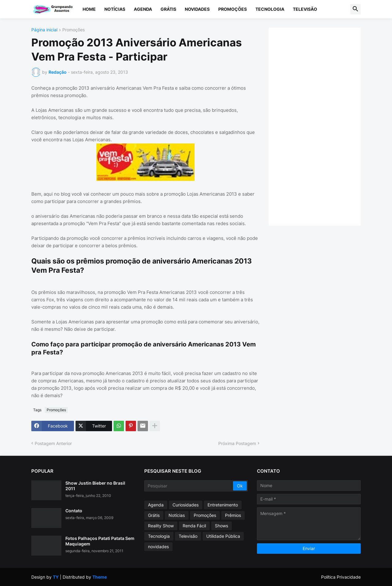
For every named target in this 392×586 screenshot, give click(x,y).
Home (89, 9)
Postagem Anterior (53, 443)
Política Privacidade (341, 577)
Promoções (233, 9)
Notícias (115, 9)
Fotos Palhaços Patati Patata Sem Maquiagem (100, 541)
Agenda (143, 9)
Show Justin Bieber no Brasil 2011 (95, 486)
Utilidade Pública (223, 536)
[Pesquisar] (189, 486)
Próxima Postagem (237, 443)
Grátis (168, 9)
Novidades (197, 9)
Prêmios (233, 515)
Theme (100, 577)
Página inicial (44, 30)
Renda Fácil (194, 526)
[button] (355, 9)
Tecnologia (270, 9)
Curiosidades (186, 505)
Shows (221, 526)
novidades (158, 547)
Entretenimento (223, 505)
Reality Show (161, 526)
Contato (74, 511)
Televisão (305, 9)
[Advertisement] (321, 126)
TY (56, 577)
